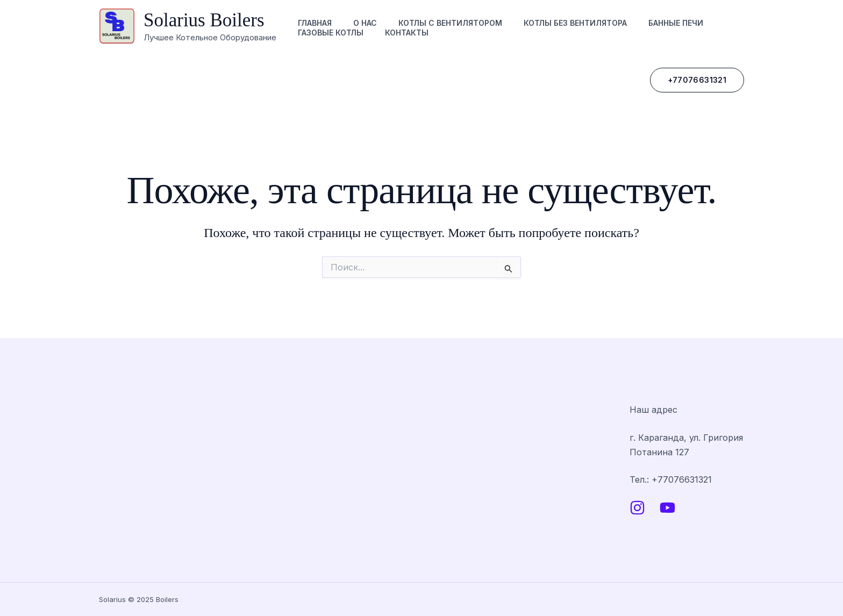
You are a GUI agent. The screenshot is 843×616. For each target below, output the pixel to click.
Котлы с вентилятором (450, 23)
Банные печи (676, 23)
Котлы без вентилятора (575, 23)
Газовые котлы (331, 33)
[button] (697, 80)
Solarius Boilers (204, 20)
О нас (365, 23)
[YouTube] (667, 508)
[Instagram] (637, 508)
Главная (315, 23)
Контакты (407, 33)
